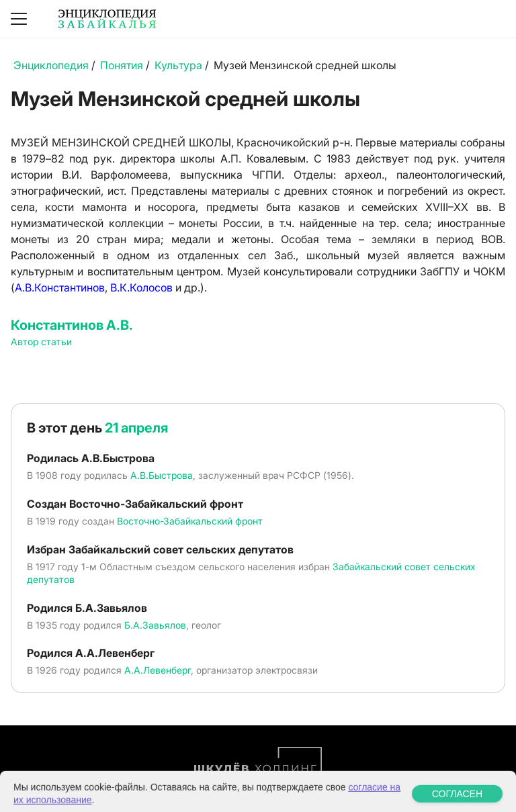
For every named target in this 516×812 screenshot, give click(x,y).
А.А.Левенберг (158, 670)
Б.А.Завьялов (155, 625)
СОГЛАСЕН (457, 802)
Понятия (122, 65)
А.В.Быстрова (162, 475)
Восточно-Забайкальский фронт (190, 521)
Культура (178, 65)
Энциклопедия (51, 65)
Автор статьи (41, 342)
